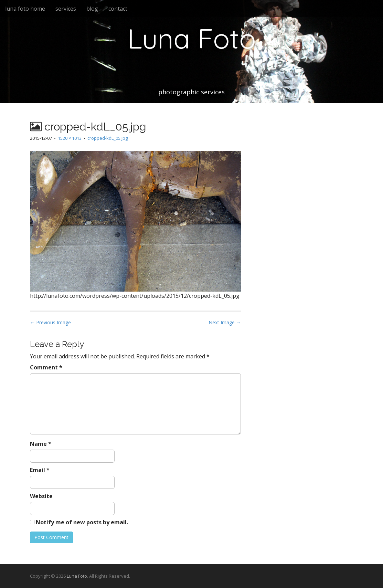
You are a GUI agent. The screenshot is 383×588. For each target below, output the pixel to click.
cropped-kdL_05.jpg (108, 138)
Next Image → (225, 322)
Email (40, 470)
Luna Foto (192, 38)
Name (41, 444)
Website (41, 496)
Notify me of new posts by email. (82, 522)
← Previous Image (50, 322)
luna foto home (25, 9)
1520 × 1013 (70, 138)
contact (118, 9)
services (66, 9)
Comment (46, 367)
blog (92, 9)
